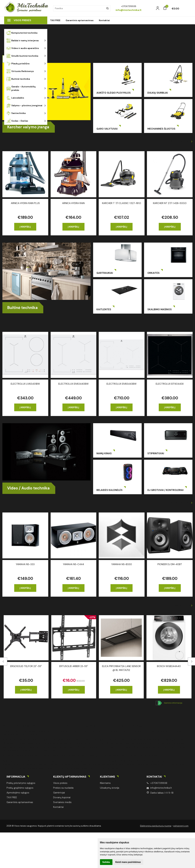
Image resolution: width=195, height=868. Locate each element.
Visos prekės (19, 20)
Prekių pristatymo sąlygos (21, 783)
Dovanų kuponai (62, 797)
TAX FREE (55, 20)
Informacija (16, 777)
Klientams (107, 777)
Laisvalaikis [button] (15, 98)
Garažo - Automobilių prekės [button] (21, 88)
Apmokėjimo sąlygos (18, 793)
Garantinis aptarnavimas (80, 20)
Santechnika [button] (16, 113)
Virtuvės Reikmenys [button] (20, 71)
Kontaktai (104, 20)
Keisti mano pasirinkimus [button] (128, 862)
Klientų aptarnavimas (70, 777)
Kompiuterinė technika (22, 33)
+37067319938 (157, 783)
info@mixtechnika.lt (159, 788)
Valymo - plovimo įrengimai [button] (24, 106)
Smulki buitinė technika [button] (22, 56)
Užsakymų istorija (110, 788)
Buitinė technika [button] (18, 79)
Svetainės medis (62, 802)
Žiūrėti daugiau (180, 142)
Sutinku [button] (106, 862)
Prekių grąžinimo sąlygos (20, 788)
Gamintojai (59, 793)
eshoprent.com (181, 826)
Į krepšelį (25, 227)
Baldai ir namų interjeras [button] (23, 41)
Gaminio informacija (173, 703)
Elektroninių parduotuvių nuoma (156, 826)
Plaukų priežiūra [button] (18, 64)
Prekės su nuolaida (63, 788)
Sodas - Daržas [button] (17, 121)
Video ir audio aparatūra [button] (23, 48)
